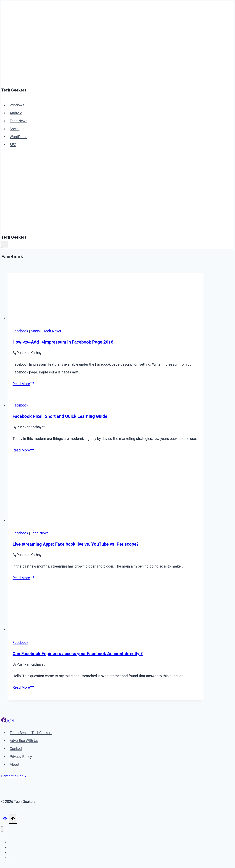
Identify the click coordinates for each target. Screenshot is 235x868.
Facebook (20, 331)
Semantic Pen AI (14, 776)
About (15, 765)
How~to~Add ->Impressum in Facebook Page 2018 (63, 342)
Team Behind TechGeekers (31, 733)
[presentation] (106, 298)
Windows (17, 105)
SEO (13, 145)
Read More (23, 384)
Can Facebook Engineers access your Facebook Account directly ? (78, 654)
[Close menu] (2, 829)
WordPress (18, 137)
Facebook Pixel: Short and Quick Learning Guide (60, 416)
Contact (16, 749)
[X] (8, 721)
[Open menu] (5, 244)
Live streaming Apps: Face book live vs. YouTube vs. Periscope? (76, 544)
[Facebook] (4, 721)
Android (16, 113)
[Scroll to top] (5, 819)
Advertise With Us (24, 741)
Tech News (19, 121)
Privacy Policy (21, 757)
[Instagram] (12, 721)
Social (15, 129)
